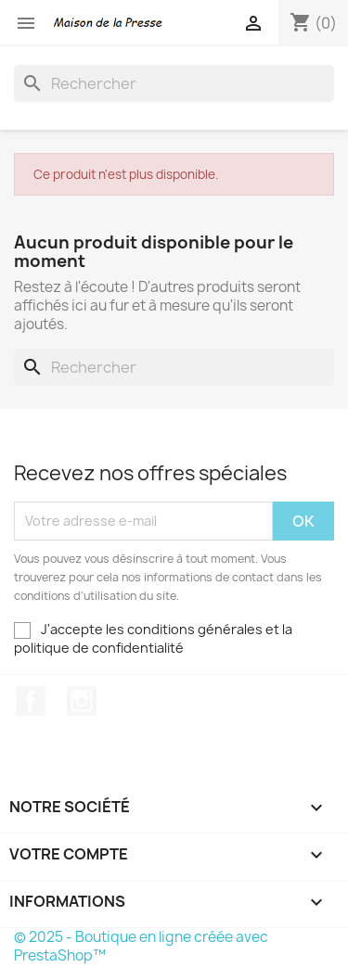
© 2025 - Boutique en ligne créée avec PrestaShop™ (141, 946)
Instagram (82, 701)
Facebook (31, 701)
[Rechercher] (174, 83)
